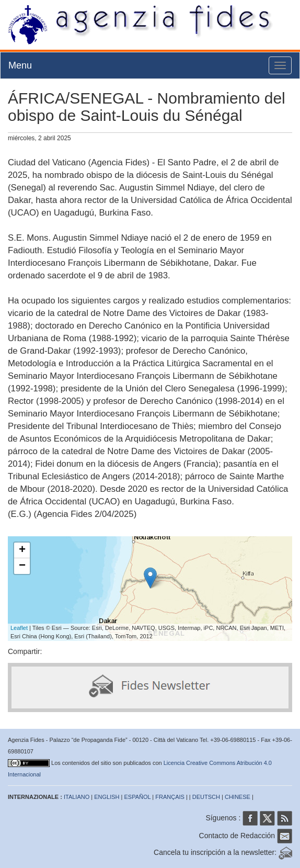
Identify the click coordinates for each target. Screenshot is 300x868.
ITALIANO (77, 797)
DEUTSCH (206, 797)
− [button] (22, 566)
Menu (20, 65)
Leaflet (19, 628)
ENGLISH (107, 797)
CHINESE (238, 797)
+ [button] (22, 550)
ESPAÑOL (138, 797)
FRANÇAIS (170, 797)
